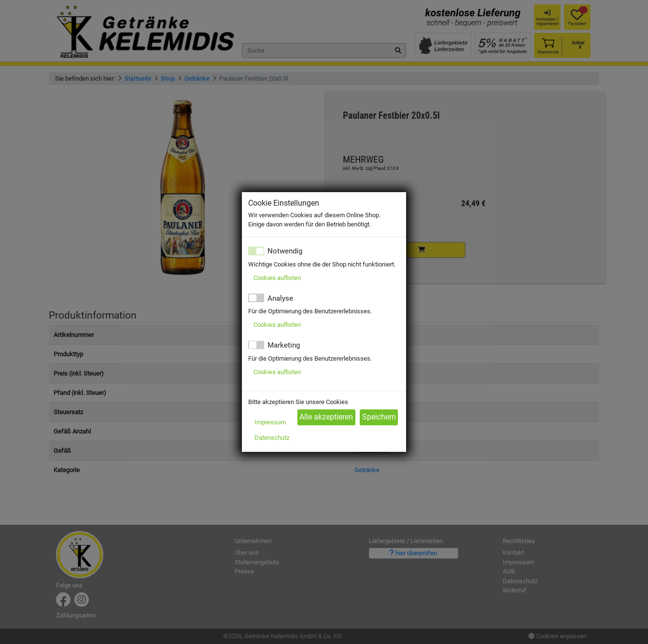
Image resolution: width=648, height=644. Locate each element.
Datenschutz (272, 438)
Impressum (270, 422)
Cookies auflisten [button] (277, 278)
